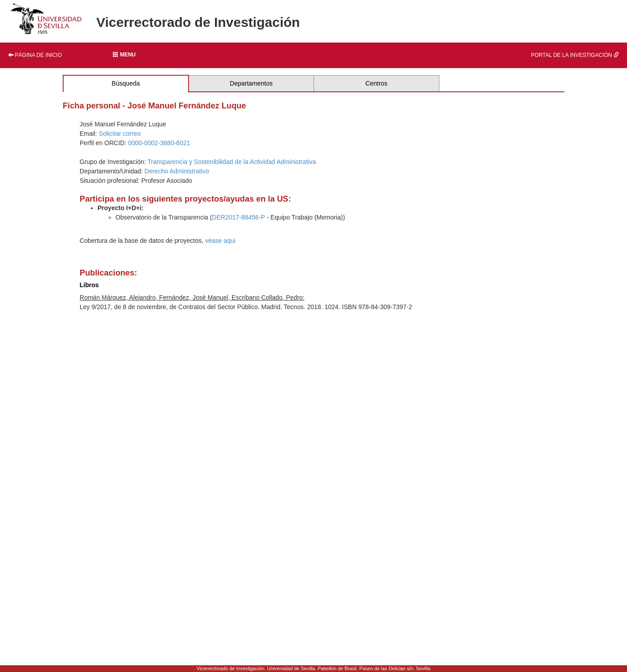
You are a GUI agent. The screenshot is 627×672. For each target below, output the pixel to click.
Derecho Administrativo (177, 171)
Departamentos (251, 83)
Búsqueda (126, 83)
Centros (376, 83)
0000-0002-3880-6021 (159, 143)
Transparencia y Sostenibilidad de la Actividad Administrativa (232, 162)
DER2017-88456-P (238, 217)
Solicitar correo (120, 134)
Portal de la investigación (575, 55)
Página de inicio (35, 55)
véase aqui (220, 241)
